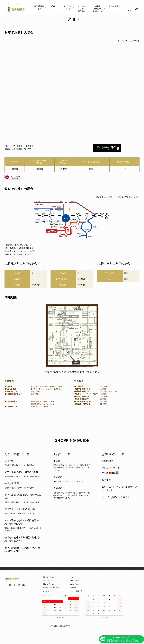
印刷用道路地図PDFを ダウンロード (107, 148)
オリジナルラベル (82, 9)
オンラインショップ (67, 8)
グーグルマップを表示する (129, 41)
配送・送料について (49, 577)
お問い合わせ (75, 584)
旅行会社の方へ (115, 6)
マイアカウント (75, 577)
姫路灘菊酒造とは (39, 8)
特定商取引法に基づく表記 (52, 588)
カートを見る (75, 581)
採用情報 (73, 588)
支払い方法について (49, 584)
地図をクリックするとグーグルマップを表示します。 (118, 197)
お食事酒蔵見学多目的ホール (98, 9)
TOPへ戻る (72, 569)
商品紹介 (54, 6)
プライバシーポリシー (50, 591)
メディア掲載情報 (76, 591)
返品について (47, 581)
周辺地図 (17, 149)
